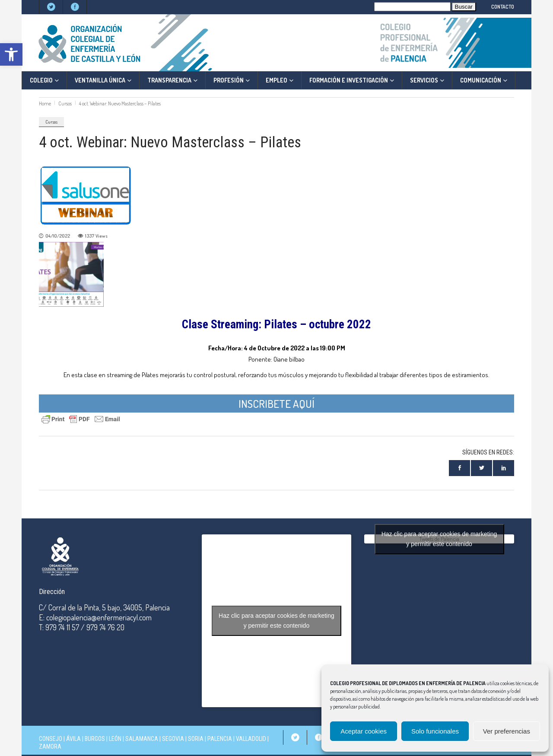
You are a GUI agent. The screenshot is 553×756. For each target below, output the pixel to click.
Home (45, 103)
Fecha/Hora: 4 (228, 348)
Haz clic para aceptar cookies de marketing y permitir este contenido (276, 621)
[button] (11, 54)
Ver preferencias (507, 731)
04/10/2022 (58, 236)
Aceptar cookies (364, 731)
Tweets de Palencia (439, 539)
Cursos (65, 103)
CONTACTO (503, 7)
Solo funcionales (435, 731)
